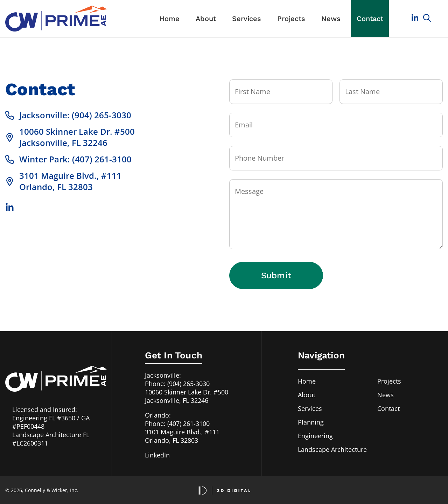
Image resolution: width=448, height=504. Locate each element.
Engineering (315, 436)
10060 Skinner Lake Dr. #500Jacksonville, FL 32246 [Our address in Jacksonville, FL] (187, 396)
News (331, 19)
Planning (311, 422)
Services (247, 19)
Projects (291, 19)
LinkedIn (157, 455)
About (206, 19)
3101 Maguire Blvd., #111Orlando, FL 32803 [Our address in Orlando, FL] (182, 436)
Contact (370, 19)
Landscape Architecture (332, 449)
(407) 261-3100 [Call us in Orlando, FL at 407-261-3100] (188, 423)
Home (169, 19)
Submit (276, 275)
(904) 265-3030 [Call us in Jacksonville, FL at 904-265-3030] (188, 384)
